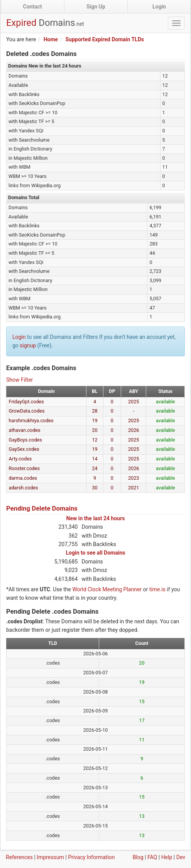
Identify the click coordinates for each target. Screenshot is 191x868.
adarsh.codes (24, 488)
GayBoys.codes (25, 440)
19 (95, 420)
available (165, 402)
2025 (134, 402)
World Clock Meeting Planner (107, 589)
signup (28, 345)
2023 (134, 478)
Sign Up (96, 7)
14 (95, 459)
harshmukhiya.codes (31, 420)
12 (95, 440)
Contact (33, 7)
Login (159, 7)
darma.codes (23, 478)
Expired (45, 23)
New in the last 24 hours (96, 518)
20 (95, 430)
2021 (134, 488)
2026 (134, 430)
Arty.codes (20, 459)
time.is (157, 589)
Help (167, 857)
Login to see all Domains (96, 553)
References (19, 857)
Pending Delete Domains (42, 508)
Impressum (50, 857)
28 (95, 411)
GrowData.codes (27, 411)
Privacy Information (91, 857)
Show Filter (19, 380)
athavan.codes (25, 430)
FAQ (152, 857)
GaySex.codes (24, 449)
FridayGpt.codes (26, 402)
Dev (181, 857)
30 (95, 488)
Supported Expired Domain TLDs (105, 39)
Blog (138, 857)
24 (95, 468)
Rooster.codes (24, 468)
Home (51, 39)
